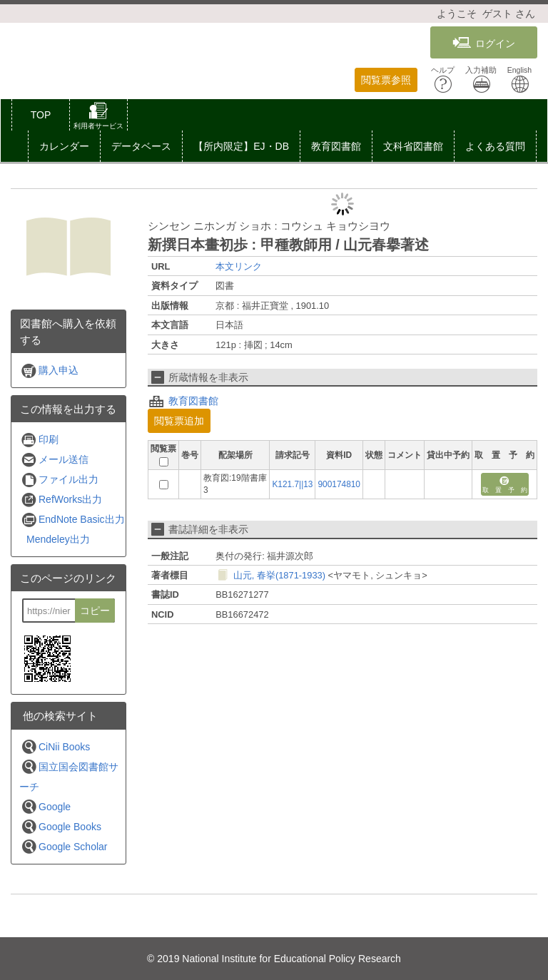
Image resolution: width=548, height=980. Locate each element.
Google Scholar (64, 846)
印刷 (40, 440)
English (519, 80)
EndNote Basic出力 (73, 520)
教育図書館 (336, 146)
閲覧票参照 (386, 80)
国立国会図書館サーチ (69, 775)
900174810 (339, 484)
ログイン (484, 43)
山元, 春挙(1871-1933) (279, 575)
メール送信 (55, 460)
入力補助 (481, 80)
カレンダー (64, 146)
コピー (95, 611)
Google (46, 806)
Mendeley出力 (58, 539)
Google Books (61, 826)
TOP (41, 115)
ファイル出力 (60, 480)
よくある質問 (495, 146)
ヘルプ (443, 80)
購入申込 (50, 371)
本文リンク (239, 266)
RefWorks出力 (61, 500)
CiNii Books (55, 746)
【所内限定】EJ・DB (241, 146)
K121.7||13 (292, 484)
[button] (98, 118)
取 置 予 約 (505, 485)
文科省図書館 (413, 146)
